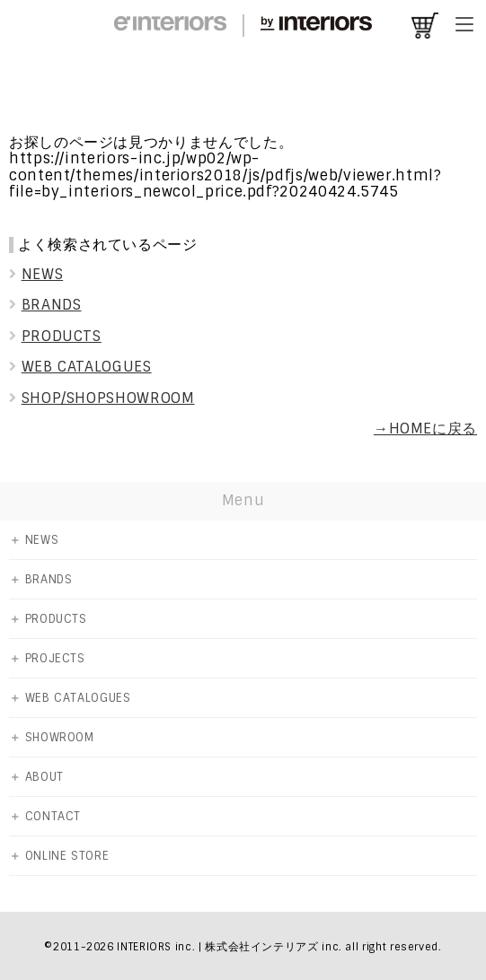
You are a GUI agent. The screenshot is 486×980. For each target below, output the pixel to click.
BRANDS (45, 305)
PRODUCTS (55, 336)
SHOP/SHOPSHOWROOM (102, 398)
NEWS (36, 274)
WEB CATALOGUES (80, 367)
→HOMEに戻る (425, 429)
